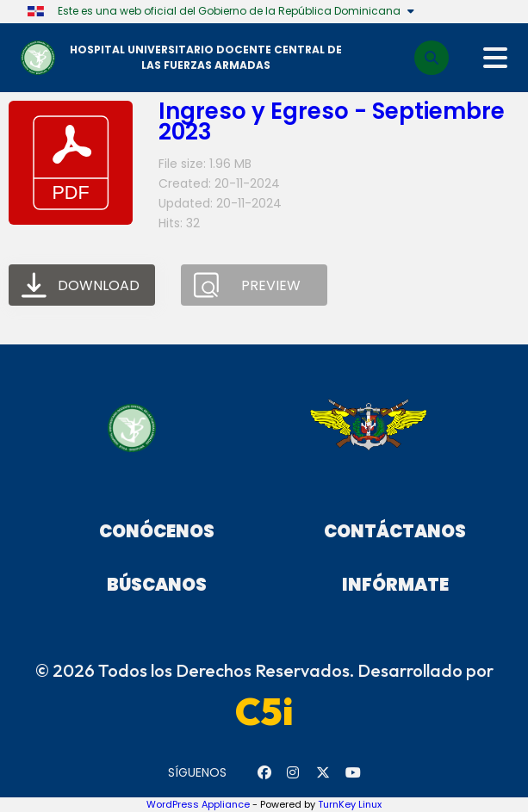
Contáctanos (395, 531)
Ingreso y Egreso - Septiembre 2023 (332, 121)
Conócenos (157, 531)
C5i (264, 711)
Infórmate (395, 585)
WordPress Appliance (198, 804)
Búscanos (157, 585)
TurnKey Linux (350, 804)
